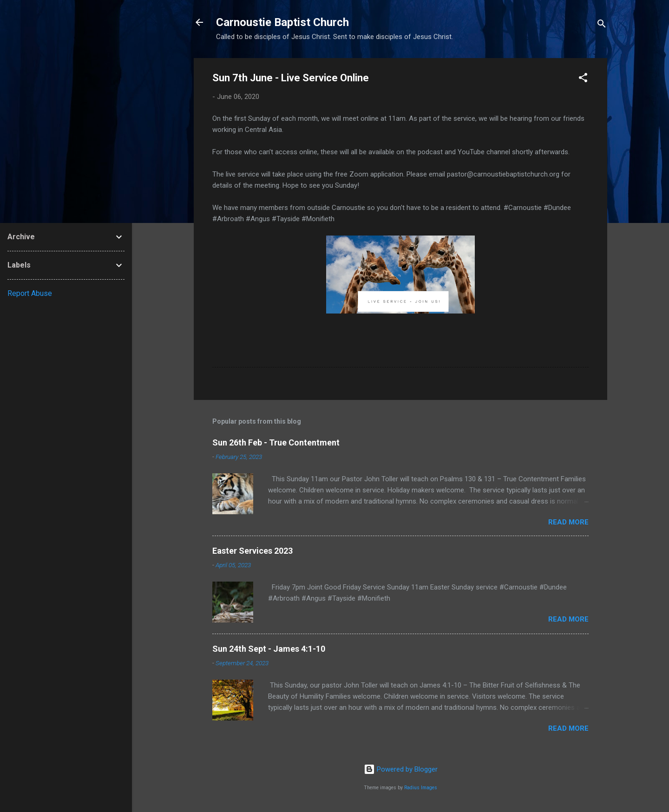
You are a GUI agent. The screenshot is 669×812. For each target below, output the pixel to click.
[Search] (602, 25)
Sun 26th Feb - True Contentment (276, 442)
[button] (583, 79)
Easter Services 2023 (253, 551)
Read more (568, 522)
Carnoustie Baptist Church (282, 22)
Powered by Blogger (401, 769)
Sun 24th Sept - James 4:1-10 (269, 649)
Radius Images (421, 788)
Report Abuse (30, 293)
